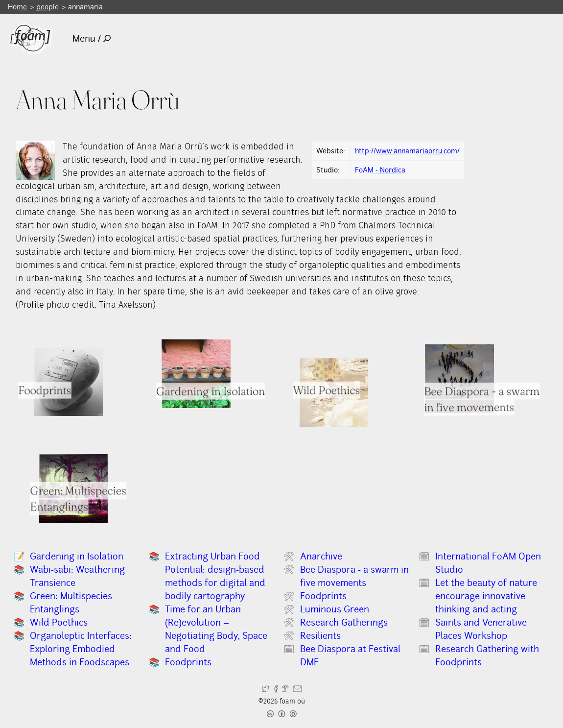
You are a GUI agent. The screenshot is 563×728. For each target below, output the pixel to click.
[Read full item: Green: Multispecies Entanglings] (73, 488)
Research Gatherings (344, 622)
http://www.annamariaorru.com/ (407, 151)
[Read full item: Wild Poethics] (334, 392)
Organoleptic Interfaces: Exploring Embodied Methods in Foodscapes (81, 649)
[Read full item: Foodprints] (69, 382)
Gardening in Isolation (77, 556)
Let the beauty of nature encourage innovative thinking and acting (486, 596)
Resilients (320, 636)
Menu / (92, 38)
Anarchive (321, 556)
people (47, 7)
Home (17, 7)
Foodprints (188, 662)
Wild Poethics (59, 622)
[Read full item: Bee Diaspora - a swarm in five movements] (459, 378)
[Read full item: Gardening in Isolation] (196, 374)
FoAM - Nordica (380, 170)
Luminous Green (335, 609)
